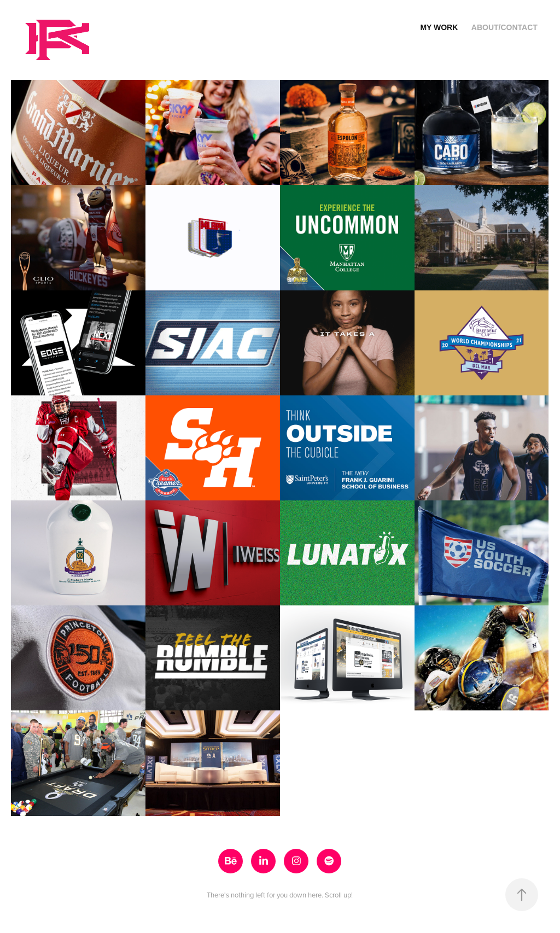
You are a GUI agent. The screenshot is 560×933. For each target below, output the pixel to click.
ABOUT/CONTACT (504, 27)
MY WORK (439, 27)
